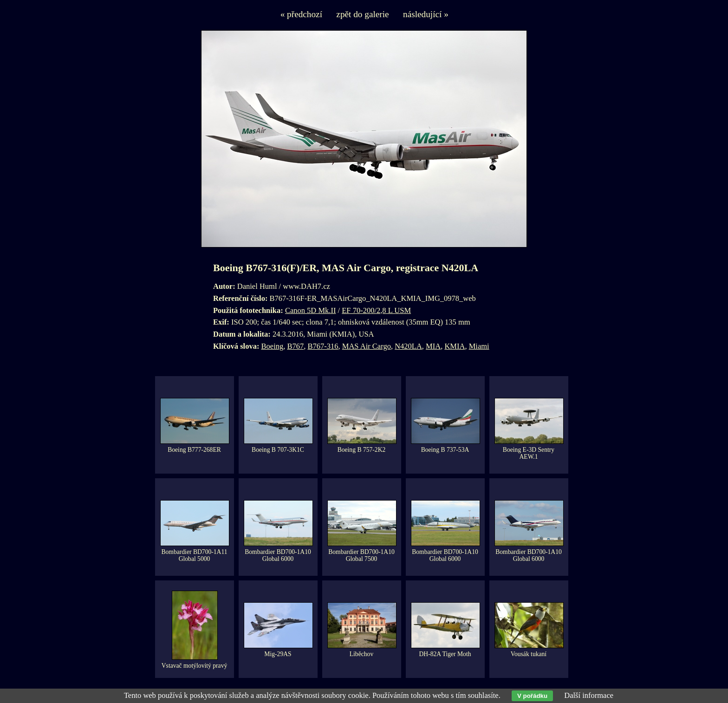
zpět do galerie (362, 14)
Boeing (273, 346)
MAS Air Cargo (367, 346)
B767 (296, 346)
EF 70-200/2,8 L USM (376, 310)
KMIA (455, 346)
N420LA (408, 346)
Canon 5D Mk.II (311, 310)
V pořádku (532, 696)
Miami (479, 346)
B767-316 (323, 346)
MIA (433, 346)
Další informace (589, 695)
